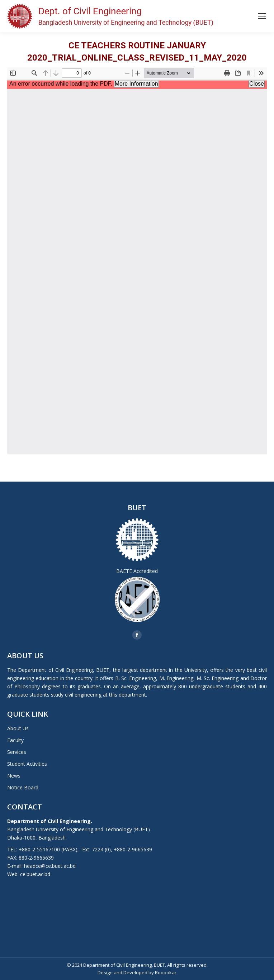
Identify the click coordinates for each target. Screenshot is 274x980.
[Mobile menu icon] (262, 16)
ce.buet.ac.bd (35, 874)
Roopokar (166, 972)
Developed (135, 972)
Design (105, 972)
